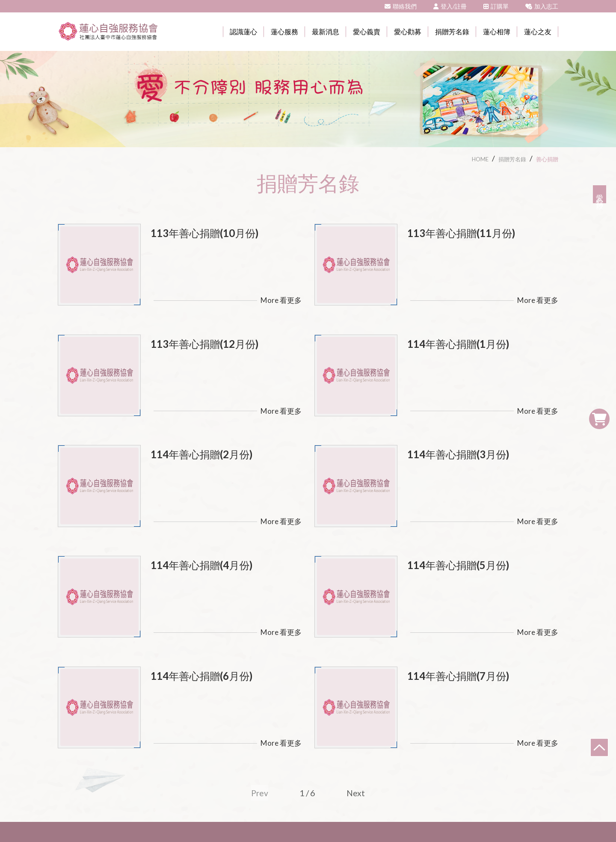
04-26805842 (342, 752)
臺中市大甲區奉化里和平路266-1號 (242, 752)
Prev (260, 680)
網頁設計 (396, 818)
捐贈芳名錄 (512, 159)
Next (356, 680)
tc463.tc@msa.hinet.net (423, 752)
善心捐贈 (547, 159)
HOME (480, 159)
